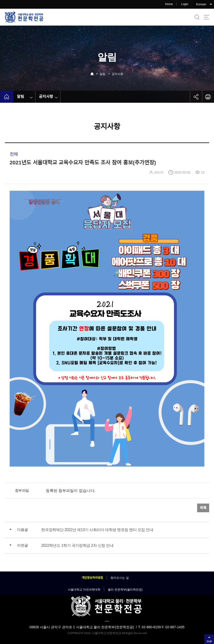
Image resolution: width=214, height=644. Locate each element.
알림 (103, 74)
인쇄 (208, 97)
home (7, 97)
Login (185, 4)
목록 (203, 508)
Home (169, 4)
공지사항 (117, 74)
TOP (209, 641)
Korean (201, 4)
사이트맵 (207, 17)
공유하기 (196, 97)
